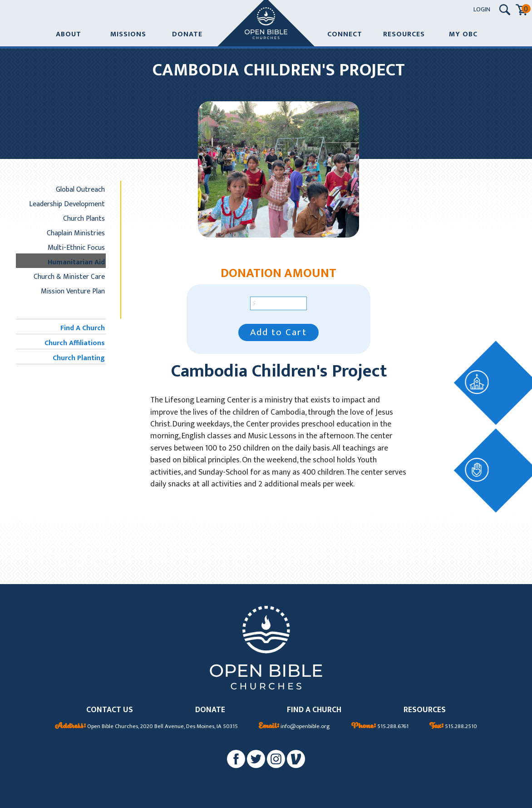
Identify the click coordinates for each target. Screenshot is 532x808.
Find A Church (83, 328)
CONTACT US (110, 710)
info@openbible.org (294, 727)
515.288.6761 (380, 727)
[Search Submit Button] (505, 10)
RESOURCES (425, 710)
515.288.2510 (453, 727)
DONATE (210, 710)
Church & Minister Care (69, 277)
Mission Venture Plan (73, 291)
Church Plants (84, 218)
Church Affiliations (75, 343)
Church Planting (79, 358)
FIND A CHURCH (314, 710)
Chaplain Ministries (76, 233)
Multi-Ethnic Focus (76, 248)
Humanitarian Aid (76, 262)
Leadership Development (67, 204)
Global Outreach (80, 189)
